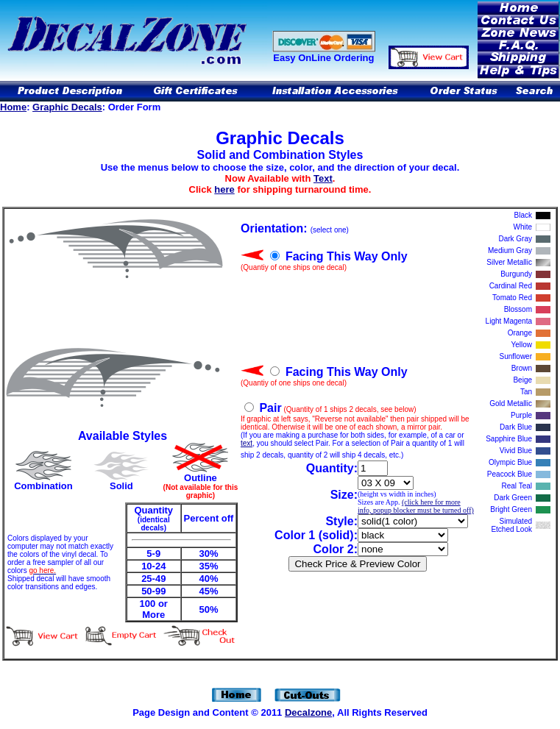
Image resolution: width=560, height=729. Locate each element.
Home (13, 107)
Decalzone (308, 712)
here (224, 189)
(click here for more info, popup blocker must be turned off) (416, 506)
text (247, 443)
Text (323, 178)
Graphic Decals (67, 107)
